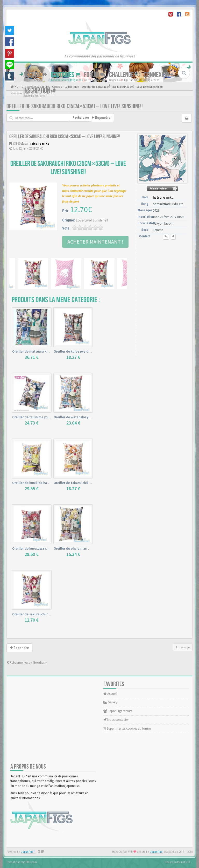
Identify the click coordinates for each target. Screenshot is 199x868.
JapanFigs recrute (118, 711)
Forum (95, 75)
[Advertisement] (164, 272)
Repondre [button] (101, 118)
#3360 (16, 143)
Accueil (35, 75)
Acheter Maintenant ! (95, 242)
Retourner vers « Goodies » (27, 662)
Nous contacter (116, 720)
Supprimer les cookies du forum (127, 728)
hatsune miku (39, 143)
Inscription (40, 90)
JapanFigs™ (28, 852)
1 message (183, 647)
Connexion (159, 75)
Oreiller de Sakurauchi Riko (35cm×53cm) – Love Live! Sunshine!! (75, 106)
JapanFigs (156, 852)
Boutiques (65, 75)
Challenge (125, 75)
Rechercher (81, 118)
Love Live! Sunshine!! (92, 220)
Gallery (110, 702)
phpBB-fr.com (29, 862)
